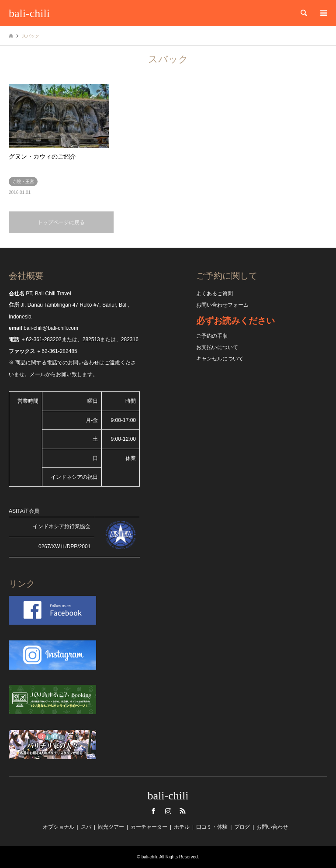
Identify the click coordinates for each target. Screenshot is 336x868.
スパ (86, 827)
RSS (183, 811)
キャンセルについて (220, 359)
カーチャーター (149, 827)
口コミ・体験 (212, 827)
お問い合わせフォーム (222, 305)
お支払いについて (217, 347)
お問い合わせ (272, 827)
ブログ (242, 827)
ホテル (182, 827)
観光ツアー (111, 827)
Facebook (153, 811)
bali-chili (168, 796)
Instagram (168, 811)
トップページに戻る (61, 222)
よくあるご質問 (215, 294)
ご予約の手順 (212, 336)
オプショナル (59, 827)
